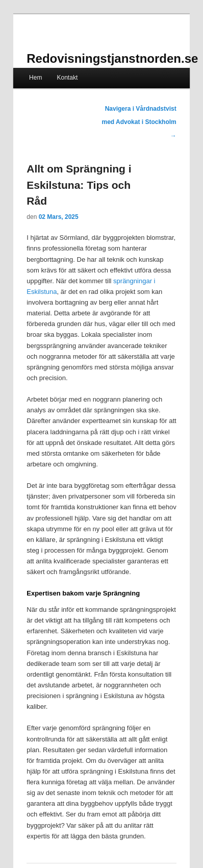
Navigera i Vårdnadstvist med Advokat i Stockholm (139, 122)
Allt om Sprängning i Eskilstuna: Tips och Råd (79, 185)
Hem (35, 78)
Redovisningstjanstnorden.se (112, 58)
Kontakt (68, 78)
